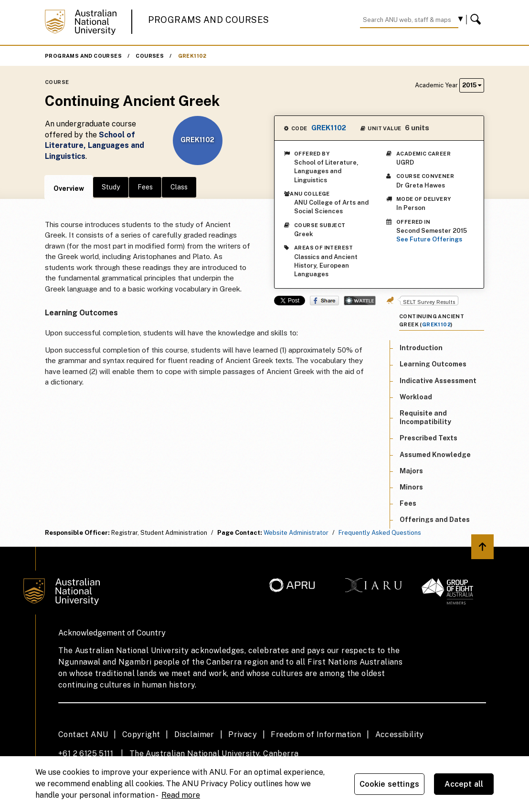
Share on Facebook (324, 301)
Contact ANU (83, 734)
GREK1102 (192, 56)
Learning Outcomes (433, 364)
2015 (472, 85)
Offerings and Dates (435, 520)
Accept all (464, 784)
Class (179, 187)
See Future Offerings (429, 239)
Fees (145, 187)
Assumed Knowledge (435, 455)
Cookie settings (389, 784)
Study (111, 187)
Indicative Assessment (438, 381)
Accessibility (400, 734)
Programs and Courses (209, 20)
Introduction (421, 348)
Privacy (243, 734)
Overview (69, 188)
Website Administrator (296, 533)
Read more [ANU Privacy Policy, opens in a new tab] (181, 795)
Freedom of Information (316, 734)
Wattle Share (360, 301)
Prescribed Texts (428, 438)
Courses (150, 56)
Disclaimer (194, 734)
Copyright (141, 734)
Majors (411, 471)
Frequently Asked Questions (380, 533)
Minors (411, 487)
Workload (416, 397)
